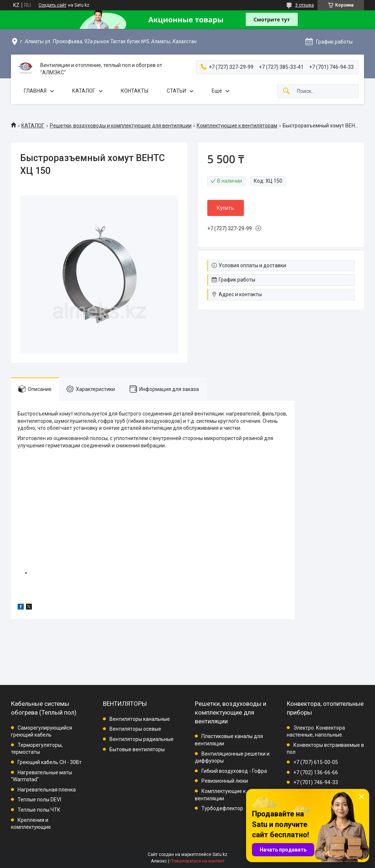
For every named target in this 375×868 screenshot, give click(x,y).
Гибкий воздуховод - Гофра (234, 771)
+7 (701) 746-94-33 (316, 782)
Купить (225, 208)
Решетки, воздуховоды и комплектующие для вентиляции (121, 126)
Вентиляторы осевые (135, 729)
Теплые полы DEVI (39, 800)
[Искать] (286, 91)
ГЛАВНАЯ (35, 91)
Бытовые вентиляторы (137, 749)
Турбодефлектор (222, 808)
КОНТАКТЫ (135, 91)
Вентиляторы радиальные (142, 739)
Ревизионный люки (225, 781)
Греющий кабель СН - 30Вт (50, 762)
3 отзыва (305, 5)
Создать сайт (52, 5)
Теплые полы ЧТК (39, 810)
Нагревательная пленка (47, 790)
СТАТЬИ (176, 91)
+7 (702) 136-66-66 (316, 772)
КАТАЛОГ (84, 91)
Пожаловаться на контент (197, 861)
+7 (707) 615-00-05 (316, 762)
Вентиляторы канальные (140, 719)
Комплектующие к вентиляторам (237, 126)
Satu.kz (220, 854)
